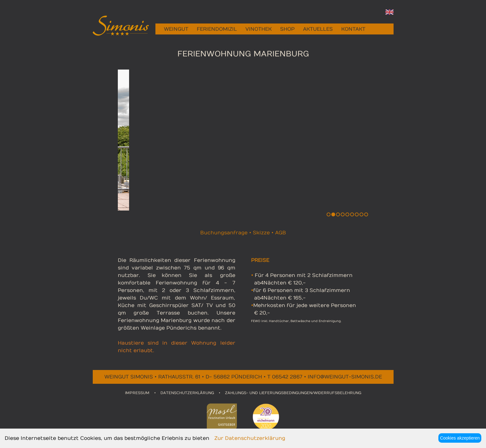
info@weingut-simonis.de (345, 377)
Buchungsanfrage (224, 233)
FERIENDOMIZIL (217, 29)
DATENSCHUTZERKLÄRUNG (187, 393)
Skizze (261, 233)
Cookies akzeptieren (460, 438)
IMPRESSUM (137, 393)
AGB (281, 233)
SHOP (287, 29)
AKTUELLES (318, 29)
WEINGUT (176, 29)
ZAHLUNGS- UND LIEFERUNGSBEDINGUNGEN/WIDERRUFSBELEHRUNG (293, 393)
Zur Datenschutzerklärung (250, 438)
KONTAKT (353, 29)
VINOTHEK (259, 29)
